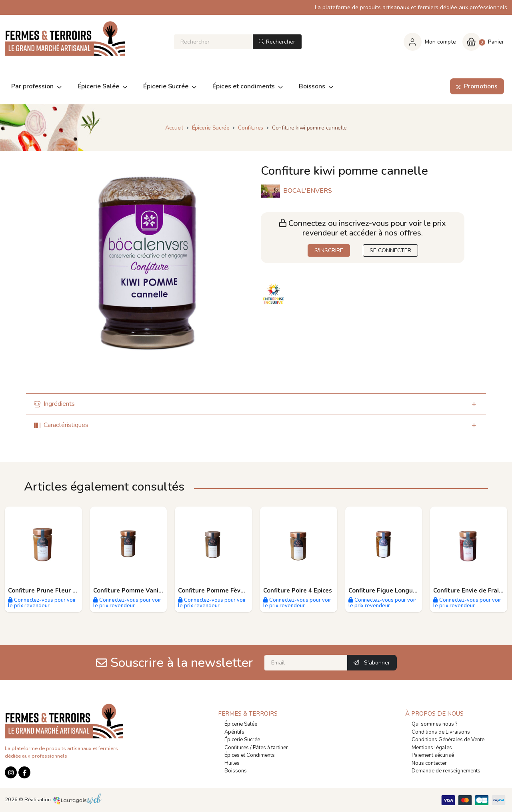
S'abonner (372, 663)
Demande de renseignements (446, 771)
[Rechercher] (213, 42)
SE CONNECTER (390, 250)
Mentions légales (432, 748)
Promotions (475, 86)
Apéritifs (234, 732)
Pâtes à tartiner (270, 748)
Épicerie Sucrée (242, 740)
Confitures (237, 748)
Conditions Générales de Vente (448, 740)
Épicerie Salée (241, 724)
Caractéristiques (61, 425)
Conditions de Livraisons (441, 732)
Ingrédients (54, 404)
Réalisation (63, 800)
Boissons (236, 771)
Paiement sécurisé (433, 755)
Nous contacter (429, 763)
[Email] (306, 663)
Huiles (232, 763)
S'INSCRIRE (329, 250)
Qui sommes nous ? (434, 724)
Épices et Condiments (250, 755)
